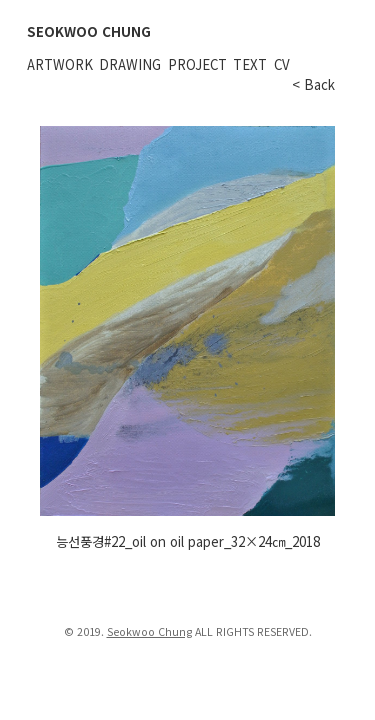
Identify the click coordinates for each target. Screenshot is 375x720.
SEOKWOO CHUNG (89, 31)
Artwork (60, 64)
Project (197, 64)
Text (250, 64)
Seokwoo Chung (149, 631)
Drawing (130, 64)
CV (282, 64)
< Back (313, 84)
